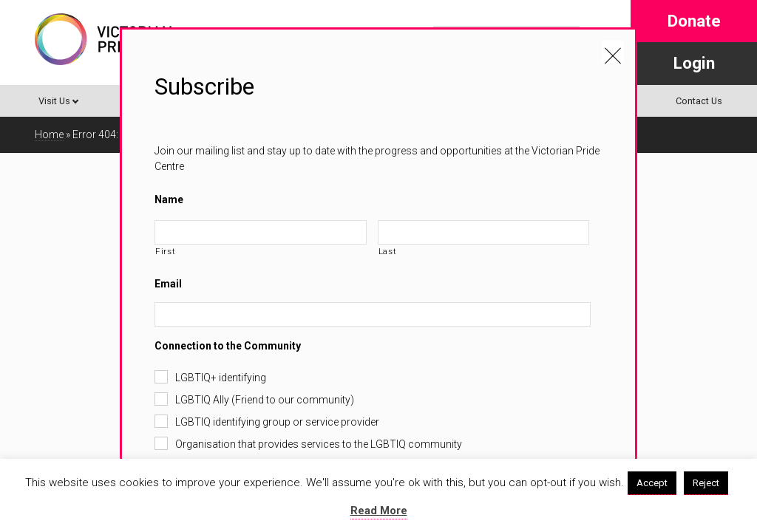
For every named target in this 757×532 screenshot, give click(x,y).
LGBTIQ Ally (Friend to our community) (265, 400)
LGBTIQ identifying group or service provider (277, 422)
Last (388, 251)
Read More (379, 511)
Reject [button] (706, 483)
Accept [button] (652, 483)
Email (168, 284)
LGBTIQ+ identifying (221, 378)
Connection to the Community (228, 346)
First (165, 251)
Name (169, 199)
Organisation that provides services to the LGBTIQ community (319, 444)
